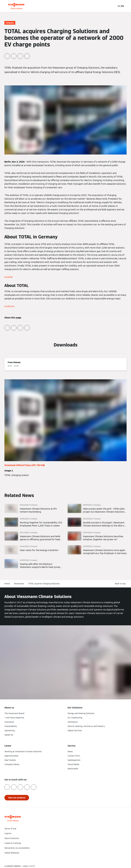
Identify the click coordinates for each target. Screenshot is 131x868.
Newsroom (19, 584)
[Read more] (34, 509)
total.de (8, 277)
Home (7, 584)
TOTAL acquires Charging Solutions (44, 584)
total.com (9, 306)
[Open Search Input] (113, 6)
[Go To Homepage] (16, 6)
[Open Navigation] (127, 6)
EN (123, 6)
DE (119, 6)
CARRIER (32, 866)
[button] (65, 859)
